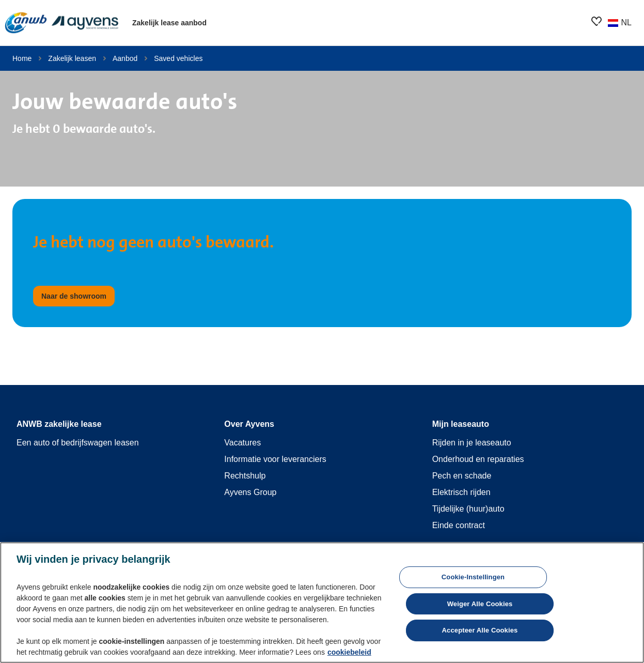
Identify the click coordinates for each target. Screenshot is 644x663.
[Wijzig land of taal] (619, 23)
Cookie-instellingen (473, 577)
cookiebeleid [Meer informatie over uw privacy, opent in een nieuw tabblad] (349, 652)
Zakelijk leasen (72, 58)
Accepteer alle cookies (480, 630)
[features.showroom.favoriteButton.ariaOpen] (596, 21)
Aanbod (125, 58)
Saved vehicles (178, 58)
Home (22, 58)
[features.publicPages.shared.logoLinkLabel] (62, 23)
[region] (322, 603)
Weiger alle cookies (480, 604)
